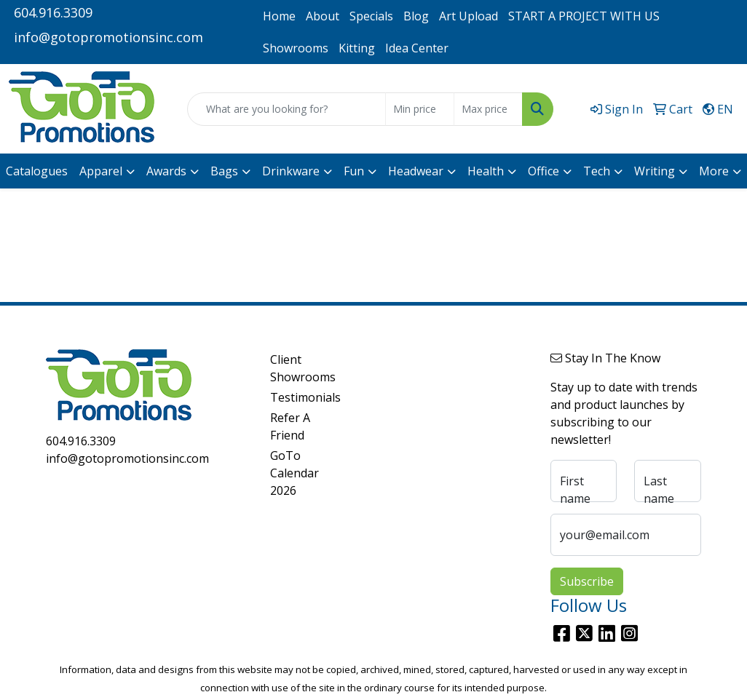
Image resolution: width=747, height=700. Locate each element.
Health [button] (486, 171)
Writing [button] (655, 171)
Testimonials (296, 397)
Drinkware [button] (291, 171)
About (323, 16)
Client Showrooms (296, 368)
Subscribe (587, 581)
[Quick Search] (286, 109)
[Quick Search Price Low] (420, 109)
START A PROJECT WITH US (584, 16)
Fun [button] (354, 171)
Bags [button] (224, 171)
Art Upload (469, 16)
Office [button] (544, 171)
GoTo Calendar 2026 (295, 473)
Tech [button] (597, 171)
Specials (371, 16)
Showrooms (296, 48)
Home (279, 16)
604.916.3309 (53, 12)
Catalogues (37, 171)
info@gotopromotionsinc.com (108, 37)
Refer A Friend (290, 426)
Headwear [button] (416, 171)
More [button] (714, 171)
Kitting (357, 48)
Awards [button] (166, 171)
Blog (416, 16)
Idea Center (417, 48)
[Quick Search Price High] (488, 109)
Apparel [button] (101, 171)
